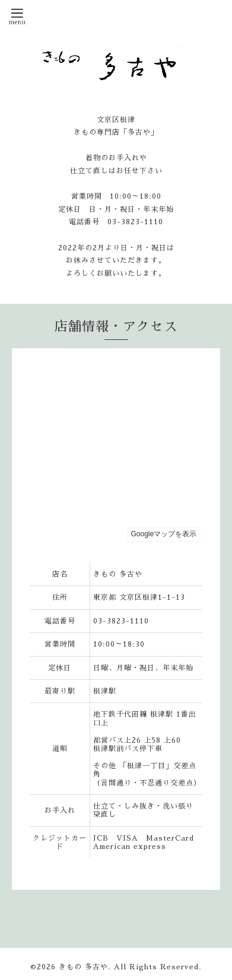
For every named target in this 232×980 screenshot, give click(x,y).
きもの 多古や (83, 967)
